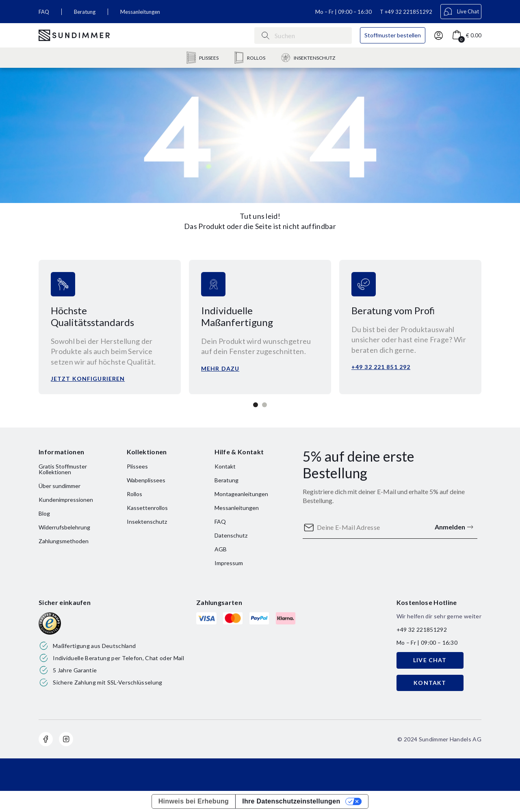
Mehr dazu (220, 368)
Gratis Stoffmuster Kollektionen (63, 469)
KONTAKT (430, 683)
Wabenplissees (146, 480)
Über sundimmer (60, 486)
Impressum (229, 563)
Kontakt (225, 466)
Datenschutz (231, 535)
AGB (221, 549)
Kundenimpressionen (66, 500)
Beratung (85, 12)
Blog (44, 513)
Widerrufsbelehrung (64, 527)
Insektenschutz (147, 522)
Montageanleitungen (241, 494)
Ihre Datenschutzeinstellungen (291, 801)
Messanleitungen (140, 12)
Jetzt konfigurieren (88, 379)
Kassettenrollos (147, 508)
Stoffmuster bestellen (393, 35)
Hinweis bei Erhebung (194, 801)
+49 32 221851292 (408, 12)
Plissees (137, 466)
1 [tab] (256, 405)
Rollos (134, 494)
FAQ (44, 12)
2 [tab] (264, 405)
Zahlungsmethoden (64, 541)
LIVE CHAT (430, 660)
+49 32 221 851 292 (381, 367)
